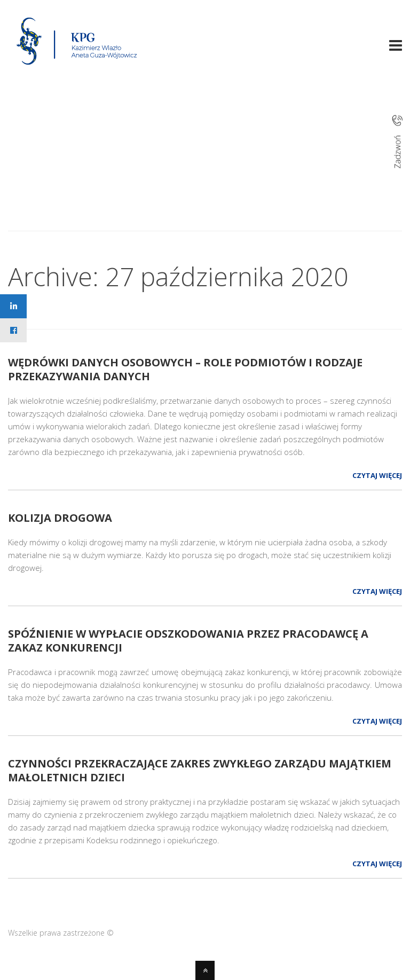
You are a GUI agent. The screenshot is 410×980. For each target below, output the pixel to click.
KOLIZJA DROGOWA (60, 518)
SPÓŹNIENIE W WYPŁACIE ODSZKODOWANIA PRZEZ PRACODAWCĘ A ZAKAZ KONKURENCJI (188, 641)
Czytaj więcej (377, 475)
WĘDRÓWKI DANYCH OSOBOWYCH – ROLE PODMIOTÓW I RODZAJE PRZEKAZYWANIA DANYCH (185, 369)
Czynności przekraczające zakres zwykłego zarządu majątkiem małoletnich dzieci (200, 770)
